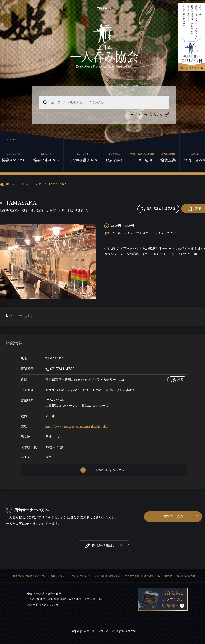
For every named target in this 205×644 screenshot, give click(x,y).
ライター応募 (132, 576)
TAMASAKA (58, 184)
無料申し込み (173, 517)
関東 (26, 184)
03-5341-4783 (60, 369)
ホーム (8, 184)
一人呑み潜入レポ (81, 576)
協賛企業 (149, 576)
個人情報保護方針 (186, 576)
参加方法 (100, 576)
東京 (39, 184)
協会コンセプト (59, 576)
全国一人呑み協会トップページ (30, 576)
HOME (11, 139)
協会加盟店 (115, 576)
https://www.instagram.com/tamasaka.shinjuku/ (77, 426)
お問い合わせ (165, 576)
